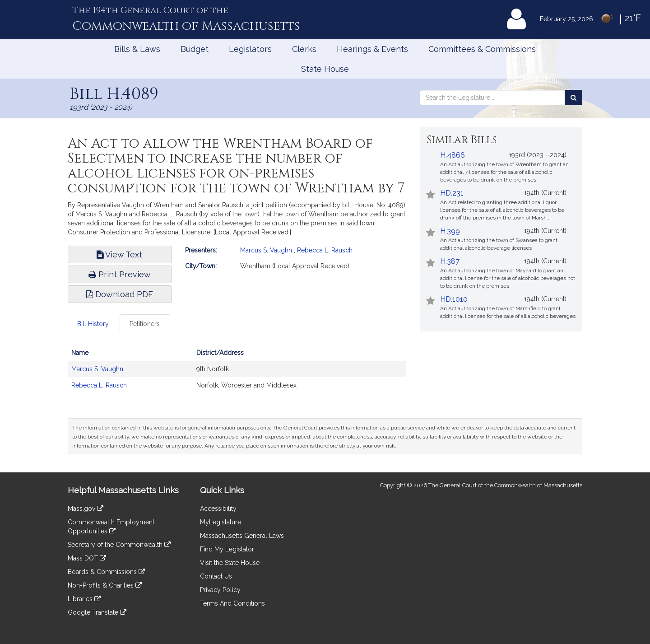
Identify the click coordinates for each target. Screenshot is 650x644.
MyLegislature (221, 522)
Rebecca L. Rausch (325, 250)
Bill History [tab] (93, 324)
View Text (119, 254)
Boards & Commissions (106, 572)
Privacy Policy (220, 590)
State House (325, 69)
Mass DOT (87, 558)
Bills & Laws (137, 49)
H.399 (450, 231)
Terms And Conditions (232, 603)
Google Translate (97, 612)
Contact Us (216, 576)
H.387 (450, 261)
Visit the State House (230, 563)
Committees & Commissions (482, 49)
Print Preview (120, 274)
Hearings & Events (372, 49)
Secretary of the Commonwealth (119, 545)
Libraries (84, 599)
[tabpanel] (237, 373)
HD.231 (452, 193)
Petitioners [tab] (145, 324)
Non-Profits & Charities (105, 585)
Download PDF (120, 294)
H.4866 (453, 155)
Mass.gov (86, 509)
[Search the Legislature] (573, 98)
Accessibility (218, 509)
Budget (195, 49)
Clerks (304, 49)
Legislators (250, 49)
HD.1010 (454, 299)
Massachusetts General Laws (242, 536)
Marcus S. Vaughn (266, 250)
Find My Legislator (227, 549)
